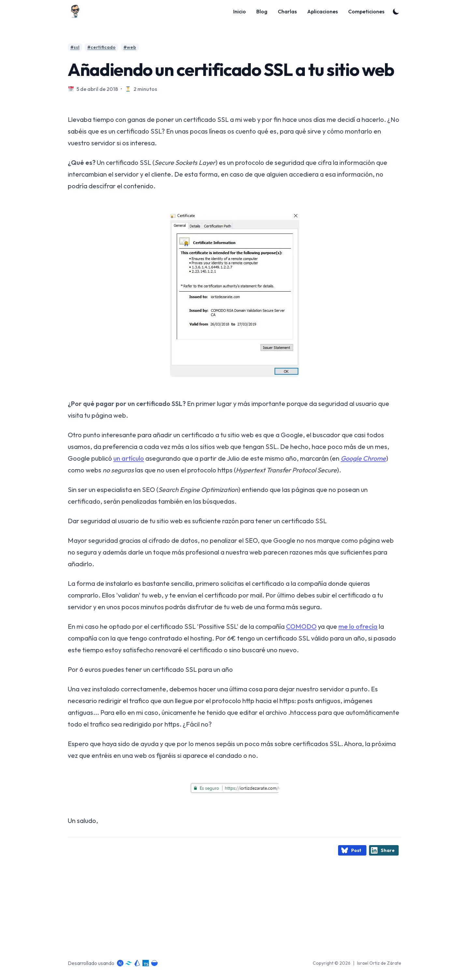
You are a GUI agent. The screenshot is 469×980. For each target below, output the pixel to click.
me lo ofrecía (358, 626)
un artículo (129, 458)
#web (130, 47)
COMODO (301, 626)
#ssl (75, 47)
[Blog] (77, 11)
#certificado (101, 47)
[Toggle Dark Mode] (396, 11)
